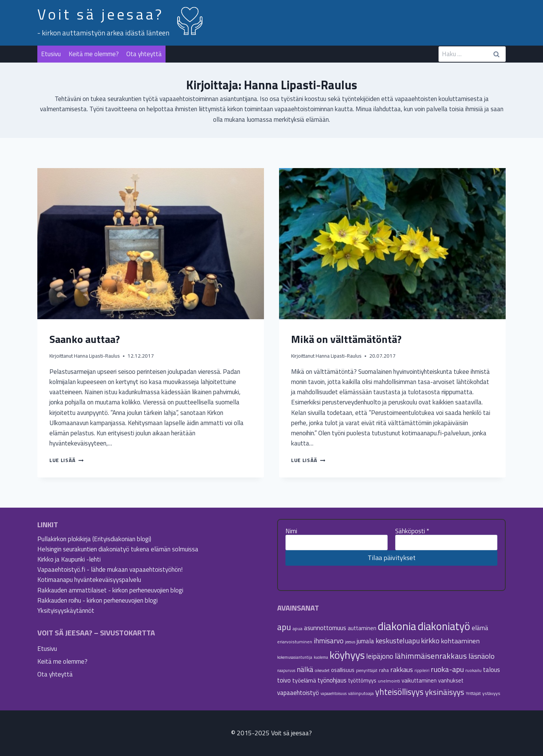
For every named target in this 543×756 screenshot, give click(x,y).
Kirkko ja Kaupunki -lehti (69, 559)
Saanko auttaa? (85, 339)
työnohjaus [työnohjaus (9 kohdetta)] (332, 680)
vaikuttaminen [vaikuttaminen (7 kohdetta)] (419, 680)
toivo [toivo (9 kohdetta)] (284, 680)
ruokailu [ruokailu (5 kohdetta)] (473, 670)
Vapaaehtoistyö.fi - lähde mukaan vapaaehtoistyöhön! (110, 569)
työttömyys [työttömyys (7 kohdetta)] (362, 680)
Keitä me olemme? (94, 54)
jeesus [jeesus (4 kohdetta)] (350, 642)
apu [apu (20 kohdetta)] (284, 627)
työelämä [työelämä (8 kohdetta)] (304, 680)
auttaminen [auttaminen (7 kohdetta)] (362, 628)
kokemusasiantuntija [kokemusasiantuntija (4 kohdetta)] (295, 657)
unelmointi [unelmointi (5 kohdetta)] (389, 681)
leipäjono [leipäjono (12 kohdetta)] (380, 656)
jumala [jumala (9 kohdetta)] (365, 641)
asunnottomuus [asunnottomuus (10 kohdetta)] (325, 628)
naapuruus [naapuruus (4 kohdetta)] (286, 670)
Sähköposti (412, 531)
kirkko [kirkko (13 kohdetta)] (430, 641)
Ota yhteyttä (144, 54)
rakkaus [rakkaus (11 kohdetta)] (402, 669)
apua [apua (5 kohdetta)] (298, 628)
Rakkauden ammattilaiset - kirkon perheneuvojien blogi (110, 590)
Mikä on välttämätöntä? (346, 339)
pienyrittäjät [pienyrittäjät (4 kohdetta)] (367, 670)
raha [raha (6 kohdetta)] (384, 670)
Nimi (291, 531)
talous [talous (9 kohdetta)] (492, 670)
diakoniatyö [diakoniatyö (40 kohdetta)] (444, 626)
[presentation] (151, 244)
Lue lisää (67, 460)
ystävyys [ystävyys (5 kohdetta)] (491, 693)
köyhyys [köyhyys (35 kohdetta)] (347, 655)
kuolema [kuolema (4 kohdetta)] (321, 657)
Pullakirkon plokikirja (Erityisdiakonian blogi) (94, 539)
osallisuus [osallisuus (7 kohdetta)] (343, 670)
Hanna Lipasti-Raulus (97, 356)
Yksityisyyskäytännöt (66, 611)
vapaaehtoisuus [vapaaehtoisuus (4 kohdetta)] (334, 693)
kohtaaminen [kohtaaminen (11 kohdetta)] (460, 641)
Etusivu (51, 54)
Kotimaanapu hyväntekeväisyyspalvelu (89, 580)
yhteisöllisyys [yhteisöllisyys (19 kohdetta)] (399, 692)
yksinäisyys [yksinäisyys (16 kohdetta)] (445, 692)
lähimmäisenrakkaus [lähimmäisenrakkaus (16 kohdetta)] (431, 656)
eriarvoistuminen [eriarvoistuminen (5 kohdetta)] (295, 642)
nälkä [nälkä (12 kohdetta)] (305, 669)
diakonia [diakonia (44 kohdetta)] (397, 626)
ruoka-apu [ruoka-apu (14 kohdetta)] (447, 669)
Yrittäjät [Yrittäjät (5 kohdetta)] (473, 693)
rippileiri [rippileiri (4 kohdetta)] (422, 670)
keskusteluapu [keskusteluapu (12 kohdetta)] (398, 641)
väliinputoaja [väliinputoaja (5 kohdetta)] (361, 693)
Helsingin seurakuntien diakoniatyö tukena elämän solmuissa (118, 549)
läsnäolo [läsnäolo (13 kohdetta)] (481, 656)
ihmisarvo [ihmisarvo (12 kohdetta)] (329, 641)
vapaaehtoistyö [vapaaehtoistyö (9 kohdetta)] (298, 692)
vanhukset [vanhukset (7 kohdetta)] (451, 680)
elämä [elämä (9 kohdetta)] (480, 628)
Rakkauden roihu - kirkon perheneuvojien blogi (97, 600)
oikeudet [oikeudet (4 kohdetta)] (322, 670)
